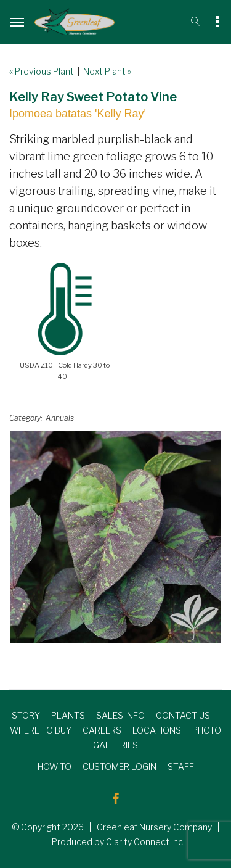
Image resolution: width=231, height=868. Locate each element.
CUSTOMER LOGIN (120, 767)
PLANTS (68, 715)
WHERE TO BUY (41, 730)
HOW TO (55, 767)
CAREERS (102, 730)
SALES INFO (120, 715)
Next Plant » (107, 71)
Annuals (60, 418)
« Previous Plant (42, 71)
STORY (26, 715)
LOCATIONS (157, 730)
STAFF (181, 767)
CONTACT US (183, 715)
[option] (115, 537)
